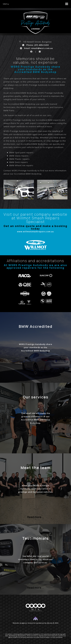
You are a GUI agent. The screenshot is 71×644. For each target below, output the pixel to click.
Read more (36, 376)
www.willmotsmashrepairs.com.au (35, 232)
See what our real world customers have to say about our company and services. (35, 559)
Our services (36, 397)
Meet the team (36, 468)
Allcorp (50, 623)
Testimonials (35, 538)
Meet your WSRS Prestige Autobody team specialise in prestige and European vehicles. (36, 489)
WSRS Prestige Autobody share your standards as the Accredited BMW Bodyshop (36, 347)
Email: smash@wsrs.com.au (36, 48)
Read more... (36, 446)
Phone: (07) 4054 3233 (35, 45)
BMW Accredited (36, 326)
